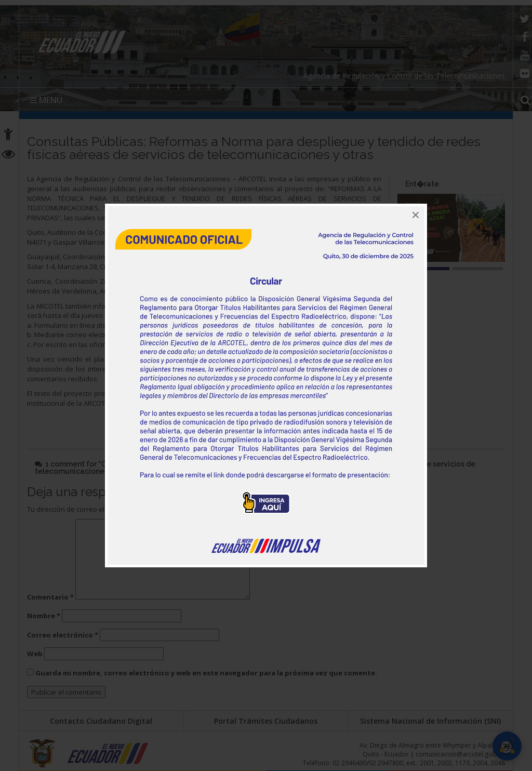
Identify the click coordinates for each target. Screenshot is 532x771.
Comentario (50, 597)
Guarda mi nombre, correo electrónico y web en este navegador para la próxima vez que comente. (206, 673)
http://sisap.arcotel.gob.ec (158, 403)
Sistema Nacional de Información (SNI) (430, 721)
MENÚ (46, 100)
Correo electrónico (63, 635)
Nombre (44, 616)
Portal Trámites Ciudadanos (266, 721)
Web (35, 654)
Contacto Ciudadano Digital (101, 721)
